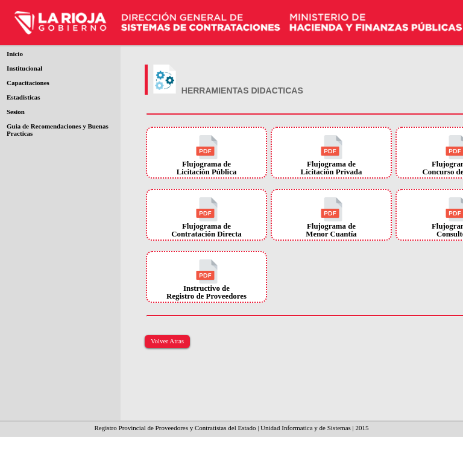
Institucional (24, 68)
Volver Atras (167, 341)
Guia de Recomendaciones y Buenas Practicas (58, 130)
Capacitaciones (28, 83)
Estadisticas (24, 97)
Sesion (16, 112)
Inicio (15, 54)
